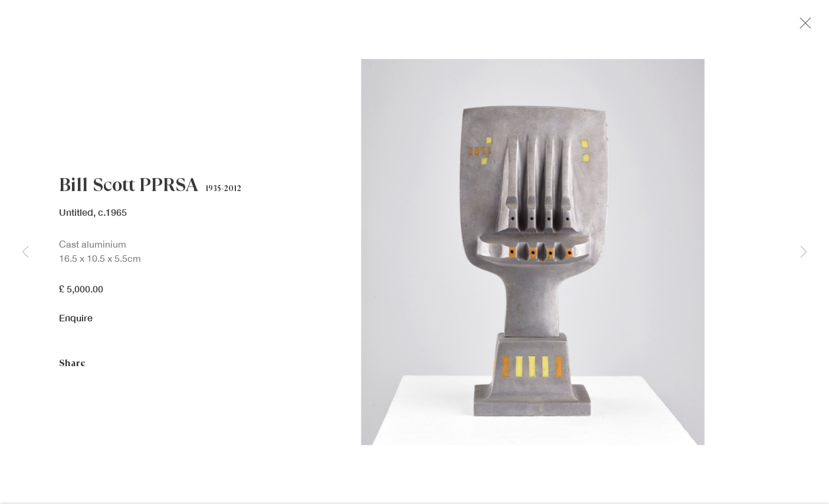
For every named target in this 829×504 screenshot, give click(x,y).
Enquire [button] (76, 320)
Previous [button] (25, 252)
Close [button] (805, 27)
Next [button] (804, 252)
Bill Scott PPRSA (128, 188)
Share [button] (72, 366)
